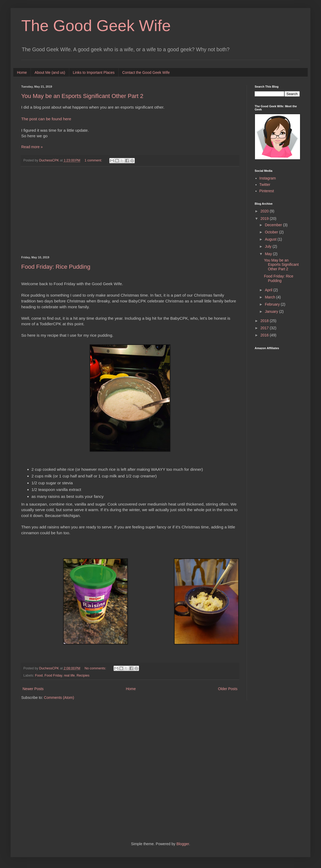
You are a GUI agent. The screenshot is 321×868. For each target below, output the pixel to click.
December (274, 225)
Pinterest (267, 191)
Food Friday (53, 675)
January (272, 311)
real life (69, 675)
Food (39, 675)
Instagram (268, 178)
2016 (265, 335)
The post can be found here (46, 119)
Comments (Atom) (59, 698)
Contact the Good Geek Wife (146, 72)
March (270, 297)
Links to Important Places (94, 72)
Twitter (265, 185)
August (271, 239)
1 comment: (94, 160)
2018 (265, 321)
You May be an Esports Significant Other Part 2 (82, 96)
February (273, 304)
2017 (265, 328)
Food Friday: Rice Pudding (56, 267)
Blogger (183, 844)
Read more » (32, 147)
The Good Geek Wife (96, 26)
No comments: (96, 668)
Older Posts (228, 689)
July (269, 246)
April (269, 290)
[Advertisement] (130, 211)
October (272, 232)
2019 (265, 219)
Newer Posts (33, 689)
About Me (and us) (50, 72)
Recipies (83, 675)
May (269, 254)
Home (22, 72)
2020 (265, 211)
